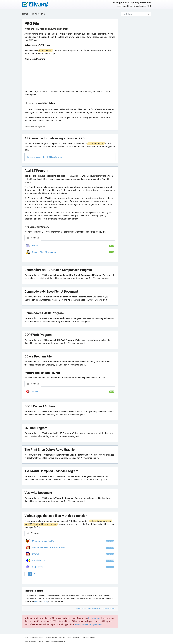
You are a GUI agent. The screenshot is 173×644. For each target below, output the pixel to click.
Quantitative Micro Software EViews (49, 548)
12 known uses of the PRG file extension (44, 157)
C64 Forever (38, 567)
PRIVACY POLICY (52, 638)
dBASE (35, 392)
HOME (26, 638)
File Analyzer (94, 618)
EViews (36, 554)
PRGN (92, 638)
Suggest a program (109, 608)
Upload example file (93, 608)
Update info (80, 608)
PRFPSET (85, 638)
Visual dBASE (38, 560)
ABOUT (69, 638)
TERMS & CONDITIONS (37, 638)
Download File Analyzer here (88, 624)
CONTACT (76, 638)
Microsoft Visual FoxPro (43, 541)
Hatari (35, 246)
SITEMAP (62, 638)
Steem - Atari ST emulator (44, 252)
